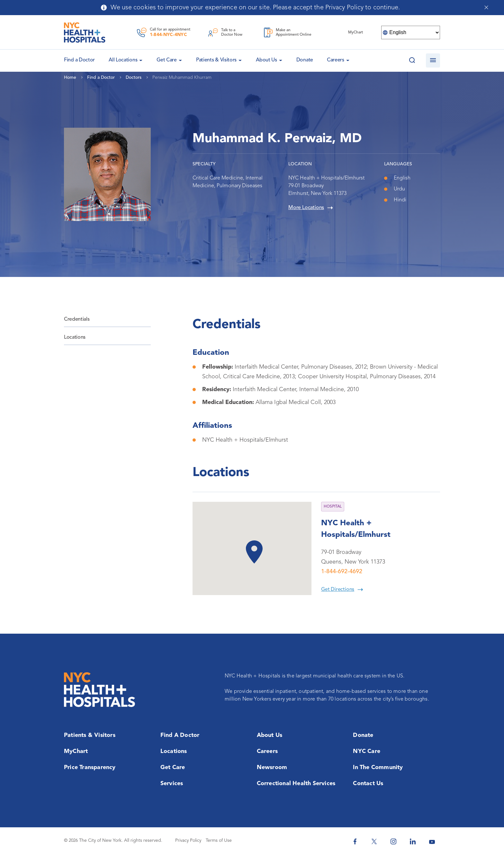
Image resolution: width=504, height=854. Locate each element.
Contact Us (368, 784)
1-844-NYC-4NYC (168, 35)
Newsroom (272, 767)
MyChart (76, 751)
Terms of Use (219, 840)
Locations (75, 337)
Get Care (167, 60)
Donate (305, 60)
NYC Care (367, 751)
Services (172, 784)
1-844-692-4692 (342, 572)
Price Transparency (90, 767)
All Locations (123, 60)
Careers (336, 60)
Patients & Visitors (216, 60)
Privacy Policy (188, 840)
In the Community (378, 767)
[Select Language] (411, 32)
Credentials (77, 319)
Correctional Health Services (296, 784)
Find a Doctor (180, 735)
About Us (266, 60)
